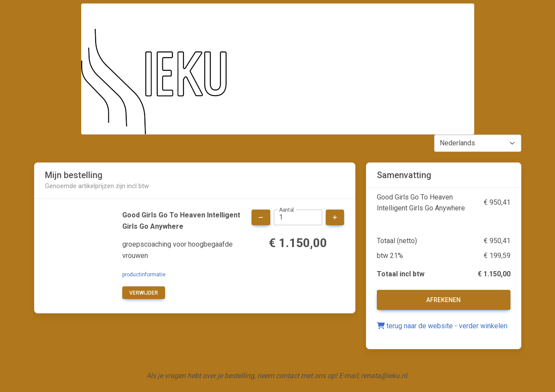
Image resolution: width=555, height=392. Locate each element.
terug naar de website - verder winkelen (442, 326)
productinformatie (144, 275)
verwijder (144, 293)
